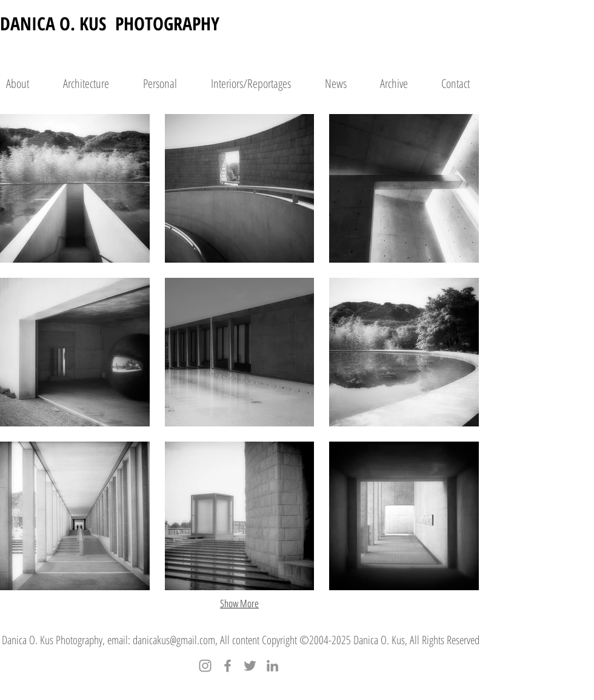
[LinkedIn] (272, 666)
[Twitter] (250, 666)
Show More (239, 603)
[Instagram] (205, 666)
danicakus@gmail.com (174, 640)
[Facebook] (228, 666)
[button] (75, 188)
